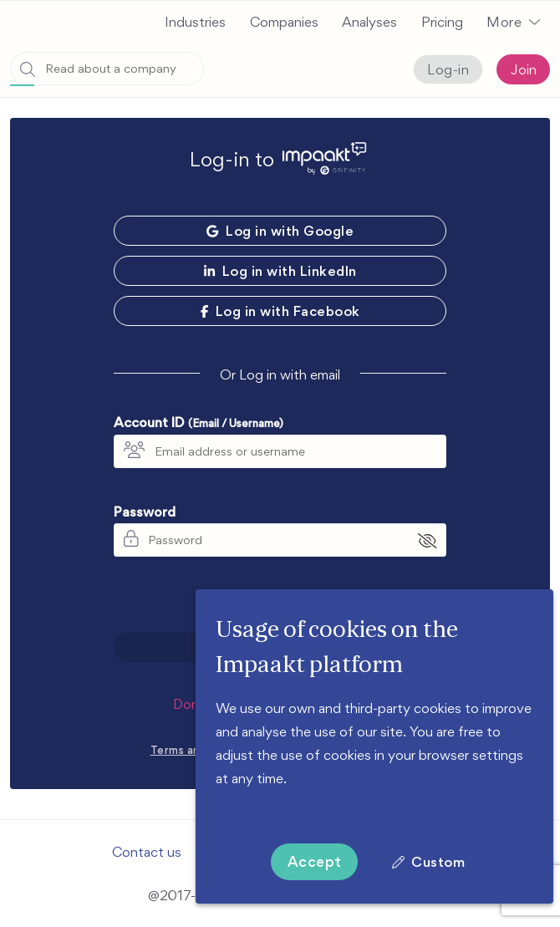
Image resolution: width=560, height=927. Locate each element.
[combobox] (107, 69)
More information (269, 802)
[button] (513, 22)
